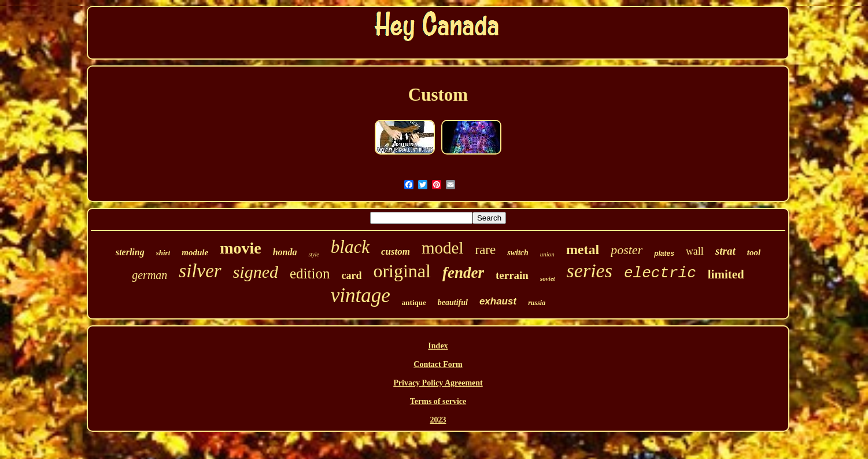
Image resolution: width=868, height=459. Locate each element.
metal (583, 249)
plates (664, 254)
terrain (512, 275)
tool (754, 252)
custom (396, 251)
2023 (438, 420)
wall (695, 251)
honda (285, 252)
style (313, 254)
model (443, 248)
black (350, 247)
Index (438, 346)
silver (200, 271)
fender (463, 273)
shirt (163, 253)
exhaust (498, 301)
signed (256, 272)
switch (518, 253)
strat (725, 251)
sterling (130, 252)
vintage (361, 295)
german (149, 275)
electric (660, 273)
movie (241, 248)
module (195, 252)
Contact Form (438, 364)
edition (310, 273)
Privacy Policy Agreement (438, 383)
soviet (548, 278)
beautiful (453, 302)
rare (485, 250)
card (351, 276)
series (590, 271)
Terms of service (438, 401)
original (402, 271)
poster (627, 250)
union (547, 254)
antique (414, 302)
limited (726, 274)
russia (537, 303)
